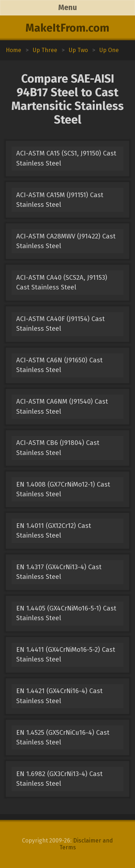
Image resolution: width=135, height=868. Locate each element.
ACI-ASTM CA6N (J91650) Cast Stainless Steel (59, 365)
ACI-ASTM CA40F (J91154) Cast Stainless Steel (60, 324)
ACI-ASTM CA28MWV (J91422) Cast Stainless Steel (66, 241)
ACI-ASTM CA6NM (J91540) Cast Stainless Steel (62, 406)
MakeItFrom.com (67, 28)
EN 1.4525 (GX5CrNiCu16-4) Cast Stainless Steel (63, 737)
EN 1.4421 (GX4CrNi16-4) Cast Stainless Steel (59, 696)
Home (13, 50)
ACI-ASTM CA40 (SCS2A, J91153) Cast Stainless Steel (62, 282)
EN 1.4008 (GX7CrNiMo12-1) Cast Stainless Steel (63, 489)
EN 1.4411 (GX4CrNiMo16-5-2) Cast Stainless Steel (66, 655)
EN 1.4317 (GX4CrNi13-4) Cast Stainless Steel (59, 572)
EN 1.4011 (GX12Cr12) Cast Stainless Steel (54, 531)
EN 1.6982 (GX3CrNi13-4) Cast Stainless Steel (59, 779)
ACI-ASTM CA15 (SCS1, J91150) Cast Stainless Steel (66, 158)
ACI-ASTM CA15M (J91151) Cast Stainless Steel (60, 200)
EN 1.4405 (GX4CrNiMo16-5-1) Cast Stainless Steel (66, 613)
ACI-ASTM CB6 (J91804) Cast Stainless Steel (58, 448)
